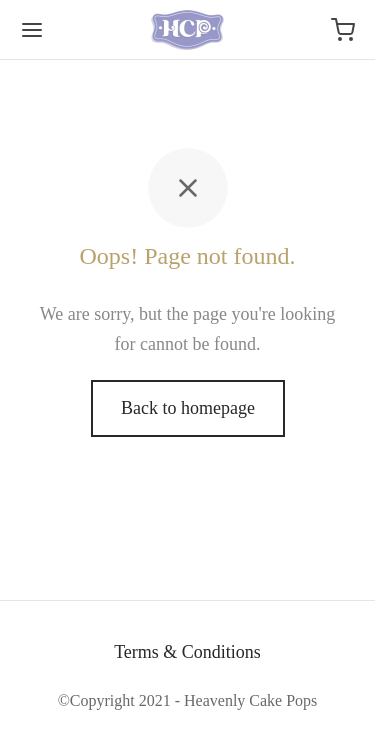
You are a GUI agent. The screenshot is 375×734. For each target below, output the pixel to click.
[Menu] (32, 30)
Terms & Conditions (187, 652)
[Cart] (343, 30)
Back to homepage (188, 408)
